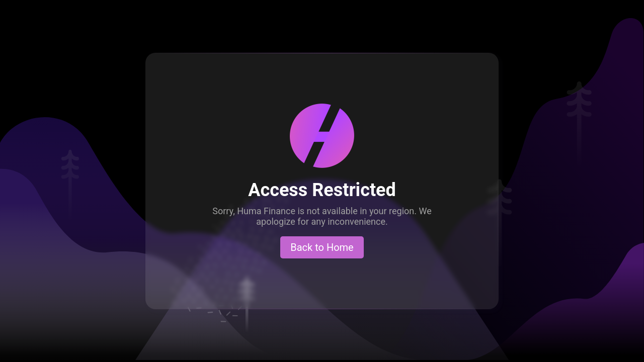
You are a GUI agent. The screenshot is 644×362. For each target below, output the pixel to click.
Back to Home (322, 247)
